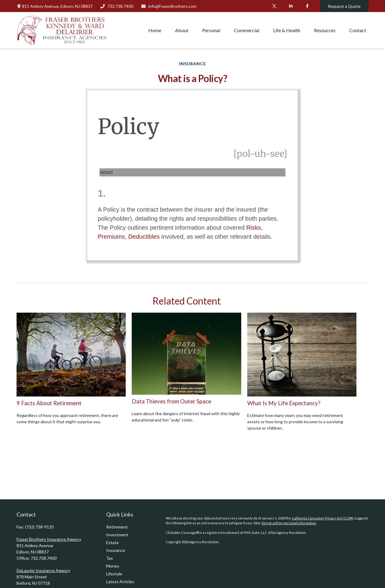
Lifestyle (114, 574)
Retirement (117, 527)
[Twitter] (274, 6)
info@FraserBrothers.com (169, 6)
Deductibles (144, 237)
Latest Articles (120, 582)
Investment (117, 535)
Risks (254, 228)
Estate (112, 542)
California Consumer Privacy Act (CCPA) (323, 518)
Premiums (111, 237)
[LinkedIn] (291, 6)
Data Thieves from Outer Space (171, 401)
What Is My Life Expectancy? (284, 403)
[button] (155, 30)
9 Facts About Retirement (49, 403)
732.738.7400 (117, 6)
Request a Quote (344, 6)
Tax (109, 558)
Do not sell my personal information (289, 523)
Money (113, 566)
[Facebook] (307, 6)
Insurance (116, 550)
